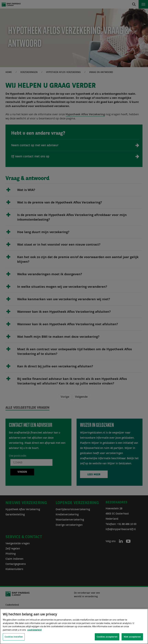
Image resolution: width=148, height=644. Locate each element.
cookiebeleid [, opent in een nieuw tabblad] (34, 630)
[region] (74, 626)
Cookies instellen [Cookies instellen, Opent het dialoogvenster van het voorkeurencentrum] (14, 637)
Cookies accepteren (107, 637)
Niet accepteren (132, 637)
